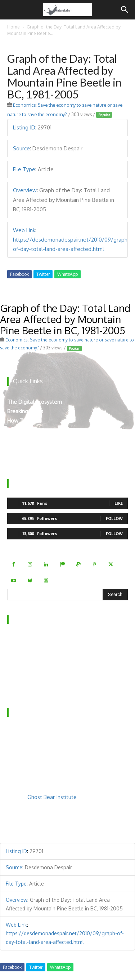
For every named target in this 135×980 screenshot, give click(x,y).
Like (119, 503)
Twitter (43, 274)
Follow (114, 518)
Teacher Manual (27, 458)
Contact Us (21, 659)
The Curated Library (31, 430)
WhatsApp (67, 274)
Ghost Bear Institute (52, 797)
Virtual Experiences (30, 440)
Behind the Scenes (30, 649)
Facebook (19, 274)
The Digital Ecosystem (35, 402)
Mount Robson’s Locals (35, 449)
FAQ (12, 668)
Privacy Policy (23, 677)
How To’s (19, 421)
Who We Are (23, 640)
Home (13, 27)
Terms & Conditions (31, 687)
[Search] (125, 10)
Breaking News (25, 411)
